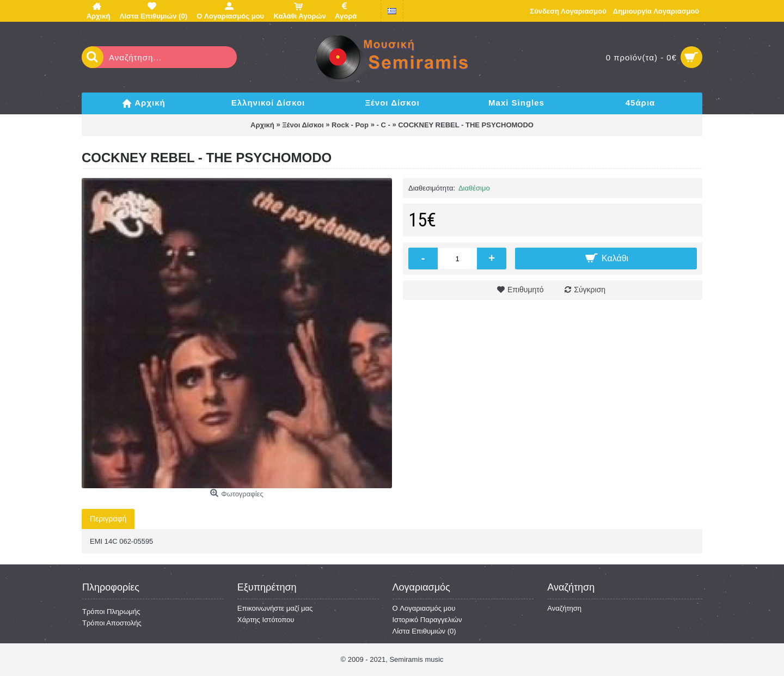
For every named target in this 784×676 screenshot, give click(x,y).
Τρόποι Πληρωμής (111, 612)
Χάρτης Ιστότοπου (266, 620)
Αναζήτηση (564, 608)
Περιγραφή (108, 519)
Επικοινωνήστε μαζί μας (275, 608)
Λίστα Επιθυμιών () (424, 631)
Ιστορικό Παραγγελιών (427, 620)
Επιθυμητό (526, 290)
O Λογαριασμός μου (424, 608)
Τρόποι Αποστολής (112, 623)
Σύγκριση (590, 290)
